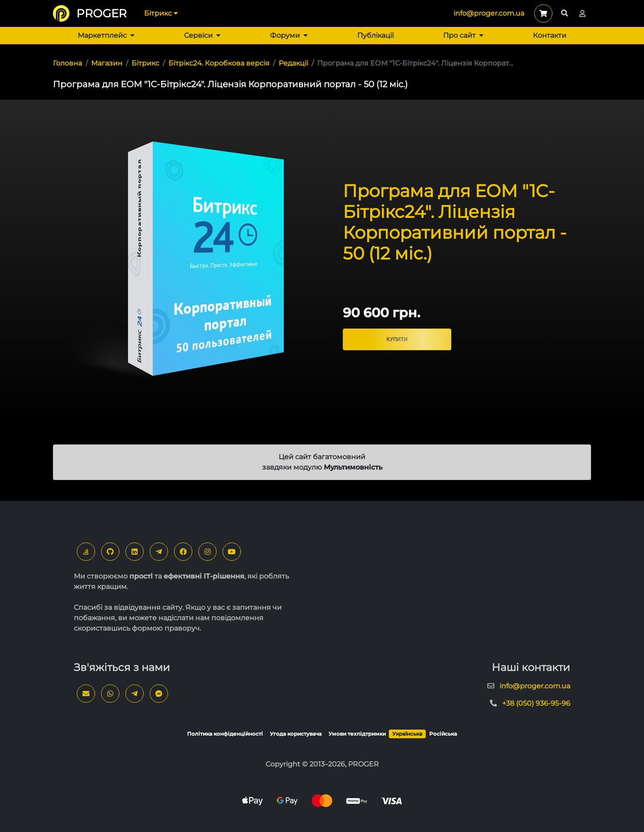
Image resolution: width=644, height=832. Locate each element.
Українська (407, 734)
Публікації (375, 35)
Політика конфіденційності (225, 734)
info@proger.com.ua (489, 13)
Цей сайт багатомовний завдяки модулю (322, 462)
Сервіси (202, 35)
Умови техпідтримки (357, 734)
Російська (443, 734)
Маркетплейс (106, 35)
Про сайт (463, 35)
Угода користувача (296, 734)
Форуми (289, 35)
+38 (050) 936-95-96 (536, 703)
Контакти (550, 35)
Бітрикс (161, 13)
